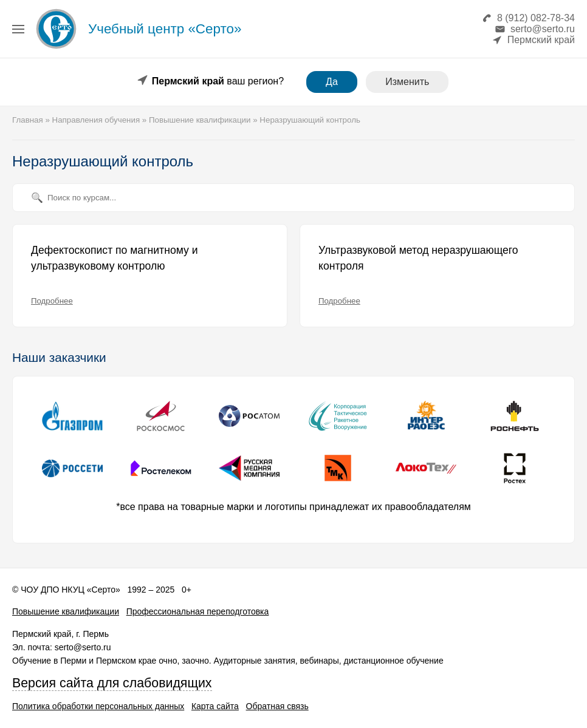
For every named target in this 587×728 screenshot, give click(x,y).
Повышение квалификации (66, 611)
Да (332, 82)
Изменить (407, 82)
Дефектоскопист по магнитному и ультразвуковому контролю (114, 258)
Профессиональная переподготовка (198, 611)
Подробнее (52, 301)
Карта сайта (215, 706)
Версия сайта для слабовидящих (112, 683)
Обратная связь (277, 706)
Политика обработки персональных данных (98, 706)
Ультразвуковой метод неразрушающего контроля (418, 258)
